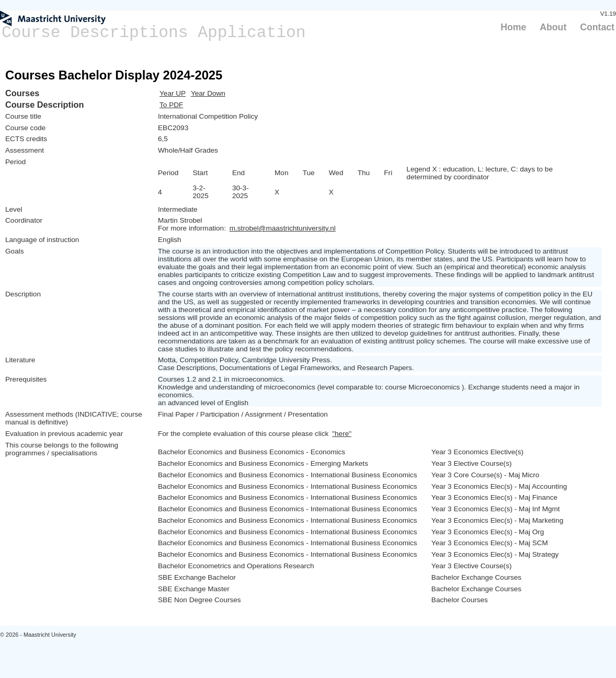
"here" (342, 434)
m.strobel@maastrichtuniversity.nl (283, 228)
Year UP (173, 93)
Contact (597, 27)
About (553, 27)
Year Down (208, 93)
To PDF (171, 105)
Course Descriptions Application (154, 33)
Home (513, 27)
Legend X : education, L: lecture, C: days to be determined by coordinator (480, 173)
